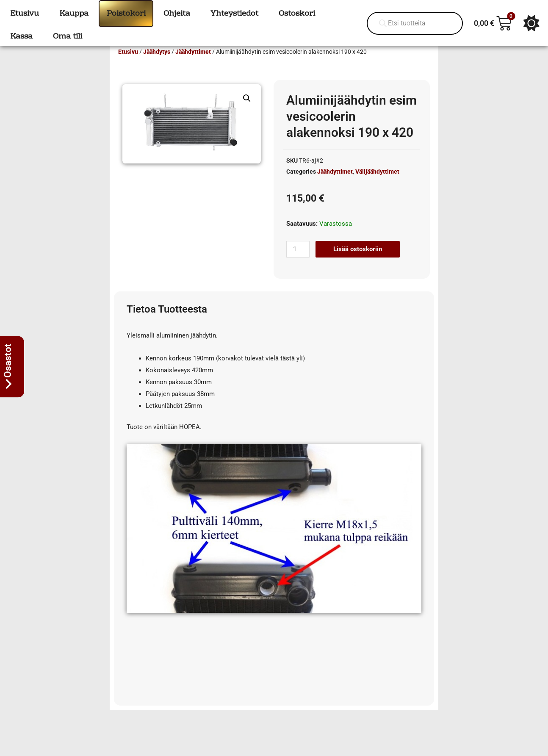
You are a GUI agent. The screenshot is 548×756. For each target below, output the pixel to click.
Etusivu (128, 64)
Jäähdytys (157, 64)
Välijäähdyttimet (377, 184)
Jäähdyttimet (193, 64)
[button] (247, 111)
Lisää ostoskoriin (358, 261)
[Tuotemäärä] (298, 262)
